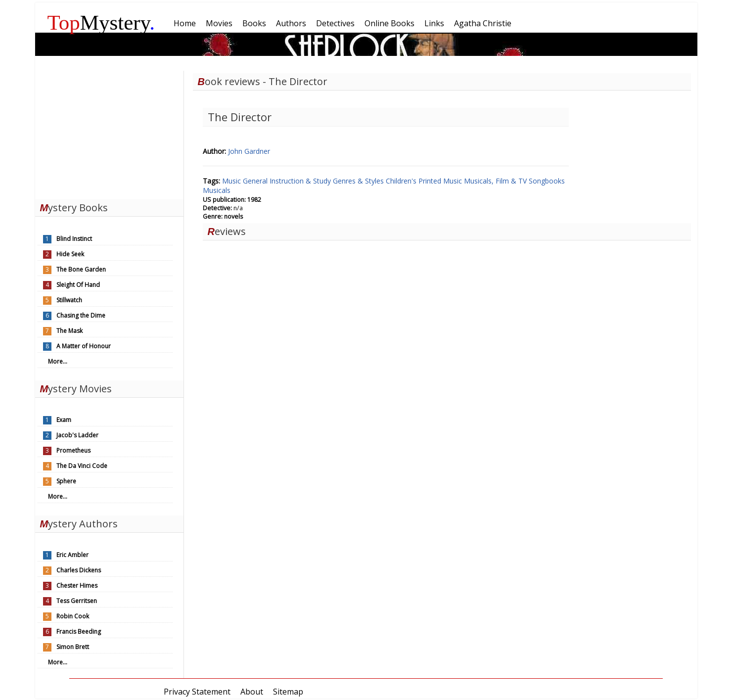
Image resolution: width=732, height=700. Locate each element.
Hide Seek (70, 254)
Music (232, 181)
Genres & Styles (359, 181)
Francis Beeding (79, 631)
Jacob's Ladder (77, 435)
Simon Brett (73, 647)
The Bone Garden (81, 269)
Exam (64, 420)
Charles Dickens (79, 570)
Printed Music (441, 181)
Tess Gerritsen (77, 601)
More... (58, 361)
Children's (402, 181)
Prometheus (73, 450)
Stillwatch (69, 300)
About (252, 692)
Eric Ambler (72, 555)
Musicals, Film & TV (496, 181)
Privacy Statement (197, 692)
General (256, 181)
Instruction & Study (301, 181)
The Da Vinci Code (82, 466)
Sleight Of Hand (78, 285)
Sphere (66, 481)
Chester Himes (77, 585)
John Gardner (249, 151)
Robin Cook (73, 616)
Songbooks (547, 181)
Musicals (217, 190)
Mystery (101, 23)
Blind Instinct (74, 239)
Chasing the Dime (81, 315)
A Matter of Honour (84, 346)
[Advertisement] (109, 133)
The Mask (69, 331)
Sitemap (288, 692)
